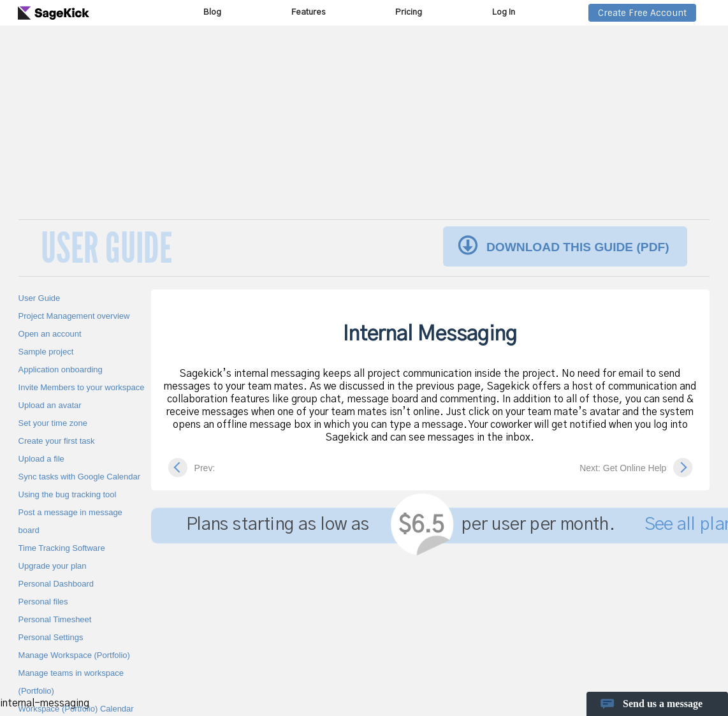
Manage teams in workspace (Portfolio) (71, 682)
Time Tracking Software (62, 548)
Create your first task (57, 441)
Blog (212, 12)
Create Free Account (642, 13)
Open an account (50, 334)
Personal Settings (51, 637)
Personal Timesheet (55, 619)
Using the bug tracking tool (68, 494)
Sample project (46, 352)
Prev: (205, 468)
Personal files (43, 602)
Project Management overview (74, 316)
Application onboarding (61, 369)
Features (308, 12)
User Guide (40, 298)
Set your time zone (53, 423)
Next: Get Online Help (623, 468)
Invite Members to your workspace (82, 387)
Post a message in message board (70, 521)
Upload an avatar (50, 405)
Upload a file (41, 459)
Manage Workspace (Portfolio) (74, 655)
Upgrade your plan (53, 566)
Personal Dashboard (56, 584)
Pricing (409, 12)
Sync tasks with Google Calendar (79, 477)
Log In (504, 12)
